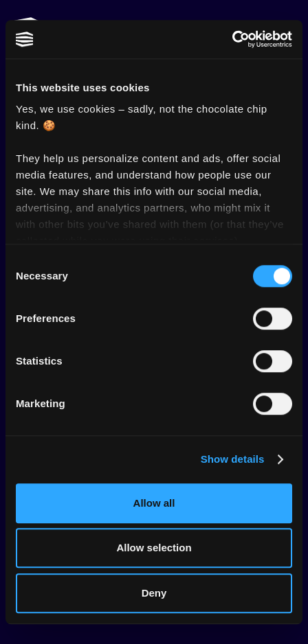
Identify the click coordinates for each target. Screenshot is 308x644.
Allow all (154, 503)
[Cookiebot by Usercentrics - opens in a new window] (232, 39)
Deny (154, 593)
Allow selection (154, 548)
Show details (233, 459)
